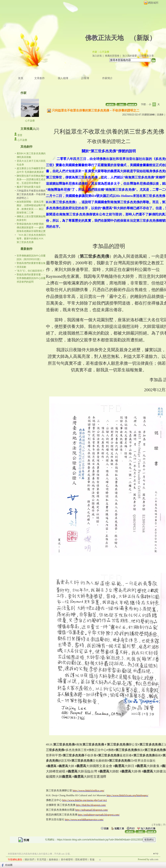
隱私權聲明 (81, 860)
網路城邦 (153, 3)
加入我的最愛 (130, 56)
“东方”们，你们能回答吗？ (31, 271)
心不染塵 (30, 121)
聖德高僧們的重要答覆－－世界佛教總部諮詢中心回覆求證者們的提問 (31, 278)
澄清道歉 (21, 267)
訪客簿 (85, 78)
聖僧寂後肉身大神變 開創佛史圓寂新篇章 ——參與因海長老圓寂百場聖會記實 (31, 228)
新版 (143, 38)
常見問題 (42, 860)
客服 (92, 860)
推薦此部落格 (112, 56)
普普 (20, 135)
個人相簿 (63, 78)
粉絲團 (9, 865)
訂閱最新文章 (147, 56)
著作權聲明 (67, 860)
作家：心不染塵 (101, 52)
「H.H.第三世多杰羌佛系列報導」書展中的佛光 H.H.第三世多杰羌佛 (31, 239)
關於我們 (30, 860)
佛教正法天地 (104, 38)
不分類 (157, 825)
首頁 (21, 78)
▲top (155, 853)
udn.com (154, 859)
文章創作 (40, 78)
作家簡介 (107, 78)
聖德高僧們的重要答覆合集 (31, 263)
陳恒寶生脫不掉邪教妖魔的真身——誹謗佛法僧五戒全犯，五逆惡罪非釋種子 (31, 179)
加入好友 (97, 56)
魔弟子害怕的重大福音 (29, 187)
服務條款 (54, 860)
